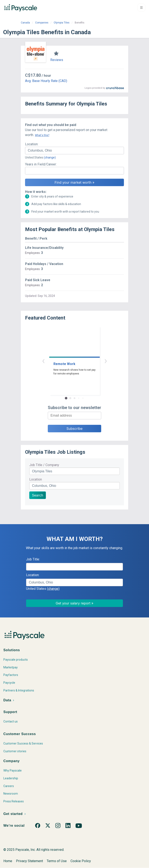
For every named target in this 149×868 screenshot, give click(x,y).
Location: (32, 144)
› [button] (106, 361)
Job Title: (33, 559)
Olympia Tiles (62, 23)
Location (36, 479)
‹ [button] (43, 361)
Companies (42, 23)
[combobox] (74, 151)
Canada (25, 23)
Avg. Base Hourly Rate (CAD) (46, 81)
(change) (50, 157)
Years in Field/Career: (41, 164)
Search (38, 495)
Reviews (57, 60)
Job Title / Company (44, 465)
